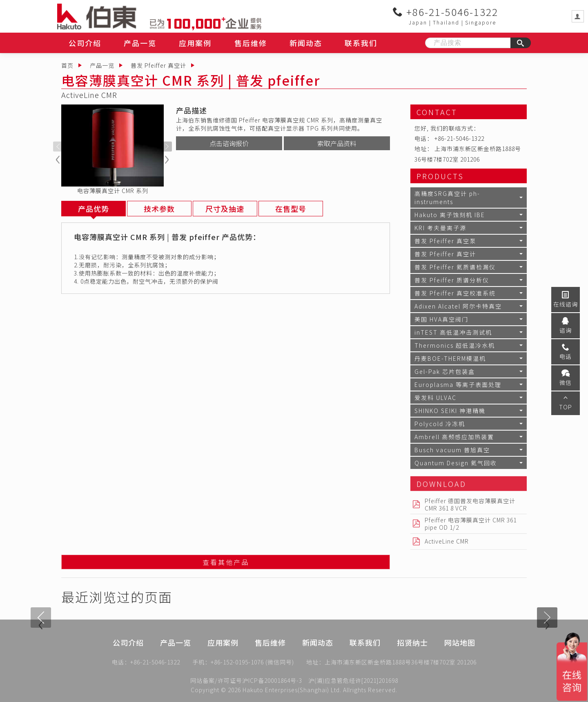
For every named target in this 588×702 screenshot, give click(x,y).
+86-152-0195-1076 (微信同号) (252, 663)
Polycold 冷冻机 (440, 424)
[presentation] (58, 147)
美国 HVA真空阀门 (441, 319)
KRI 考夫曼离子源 (440, 228)
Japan (418, 22)
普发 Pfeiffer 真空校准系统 (455, 293)
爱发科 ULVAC (435, 398)
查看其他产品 (226, 563)
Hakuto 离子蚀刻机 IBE (450, 215)
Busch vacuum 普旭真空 (452, 450)
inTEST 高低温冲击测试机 (453, 332)
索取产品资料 (337, 143)
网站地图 (460, 651)
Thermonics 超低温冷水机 (455, 345)
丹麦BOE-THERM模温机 (450, 358)
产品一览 (140, 43)
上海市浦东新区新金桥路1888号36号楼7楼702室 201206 (401, 663)
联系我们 (361, 43)
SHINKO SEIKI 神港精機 (450, 411)
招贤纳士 (412, 651)
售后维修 (251, 43)
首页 (67, 65)
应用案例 (195, 43)
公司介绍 (85, 43)
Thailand (446, 22)
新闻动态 (306, 43)
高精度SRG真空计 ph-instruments (447, 198)
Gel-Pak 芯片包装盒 (445, 371)
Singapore (481, 22)
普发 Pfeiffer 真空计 (158, 65)
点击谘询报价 (229, 143)
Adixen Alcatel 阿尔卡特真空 (458, 306)
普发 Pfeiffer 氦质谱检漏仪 (455, 267)
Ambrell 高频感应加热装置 (454, 437)
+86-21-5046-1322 (445, 12)
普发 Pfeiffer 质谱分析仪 (452, 280)
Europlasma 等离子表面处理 (458, 384)
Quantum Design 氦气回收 (456, 463)
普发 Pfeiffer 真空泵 (445, 241)
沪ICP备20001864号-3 (272, 680)
